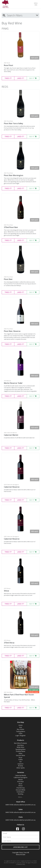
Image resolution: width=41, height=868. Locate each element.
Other (20, 753)
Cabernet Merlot (11, 435)
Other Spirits (21, 768)
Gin (20, 762)
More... (20, 797)
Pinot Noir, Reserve (12, 331)
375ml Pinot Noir (11, 227)
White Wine (20, 747)
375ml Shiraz (9, 643)
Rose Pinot (9, 65)
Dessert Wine (21, 755)
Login (17, 735)
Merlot (20, 780)
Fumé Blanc (20, 792)
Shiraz (7, 591)
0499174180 (9, 805)
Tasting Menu (21, 731)
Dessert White (21, 790)
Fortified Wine (21, 751)
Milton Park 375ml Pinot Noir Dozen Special (19, 696)
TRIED (8, 78)
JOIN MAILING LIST (21, 847)
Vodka (20, 759)
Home (21, 725)
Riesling (20, 794)
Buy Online (21, 729)
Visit (20, 727)
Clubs (21, 733)
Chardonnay (21, 788)
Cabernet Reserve (12, 487)
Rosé (20, 758)
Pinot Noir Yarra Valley (14, 123)
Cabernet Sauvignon (20, 777)
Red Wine (21, 745)
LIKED (20, 78)
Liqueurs (20, 764)
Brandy (21, 766)
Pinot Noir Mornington (14, 175)
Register (23, 735)
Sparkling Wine (20, 749)
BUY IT (33, 78)
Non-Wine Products (20, 743)
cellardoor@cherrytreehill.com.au (24, 805)
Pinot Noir (8, 279)
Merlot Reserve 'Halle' (13, 383)
